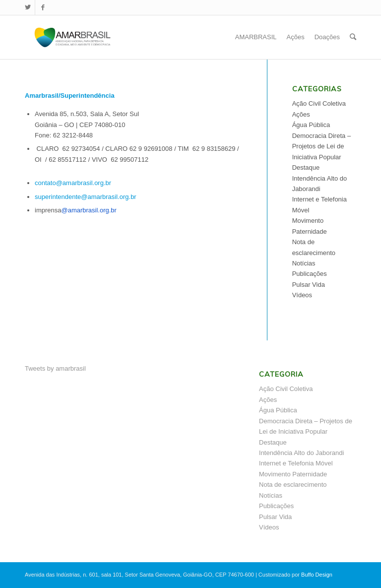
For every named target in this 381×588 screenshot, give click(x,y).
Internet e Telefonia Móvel (296, 463)
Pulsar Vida (309, 285)
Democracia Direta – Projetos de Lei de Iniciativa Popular (322, 146)
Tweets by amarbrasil (55, 368)
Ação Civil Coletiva (319, 103)
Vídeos (302, 295)
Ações (301, 114)
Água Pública (311, 125)
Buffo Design (317, 575)
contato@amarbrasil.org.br (73, 183)
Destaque (306, 167)
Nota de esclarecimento (293, 485)
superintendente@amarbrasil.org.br (86, 197)
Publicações (310, 274)
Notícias (304, 263)
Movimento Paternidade (293, 474)
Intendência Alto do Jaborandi (301, 453)
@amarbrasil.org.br (89, 210)
